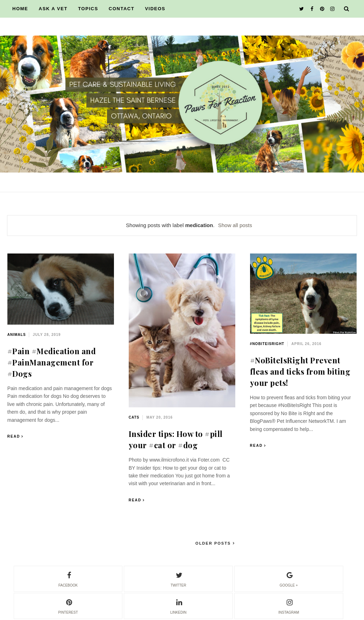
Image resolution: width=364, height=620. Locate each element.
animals (17, 335)
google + (289, 578)
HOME (20, 9)
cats (134, 417)
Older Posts (214, 543)
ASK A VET (53, 9)
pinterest (68, 606)
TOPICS (88, 9)
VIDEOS (155, 9)
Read (14, 436)
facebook (68, 578)
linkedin (178, 606)
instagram (289, 606)
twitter (178, 578)
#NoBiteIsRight (267, 344)
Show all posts (235, 225)
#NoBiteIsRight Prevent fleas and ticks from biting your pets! (300, 371)
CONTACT (122, 9)
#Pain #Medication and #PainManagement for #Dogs (52, 362)
